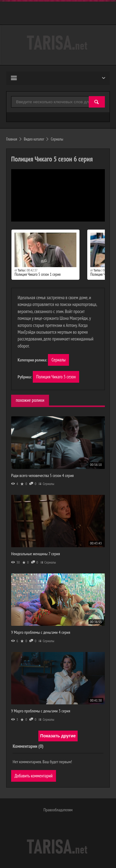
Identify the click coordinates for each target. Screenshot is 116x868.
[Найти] (97, 102)
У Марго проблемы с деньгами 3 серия (41, 711)
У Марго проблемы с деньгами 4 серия (41, 632)
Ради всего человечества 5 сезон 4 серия (42, 475)
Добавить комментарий (34, 776)
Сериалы (58, 360)
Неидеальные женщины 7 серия (36, 554)
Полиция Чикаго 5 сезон (56, 377)
